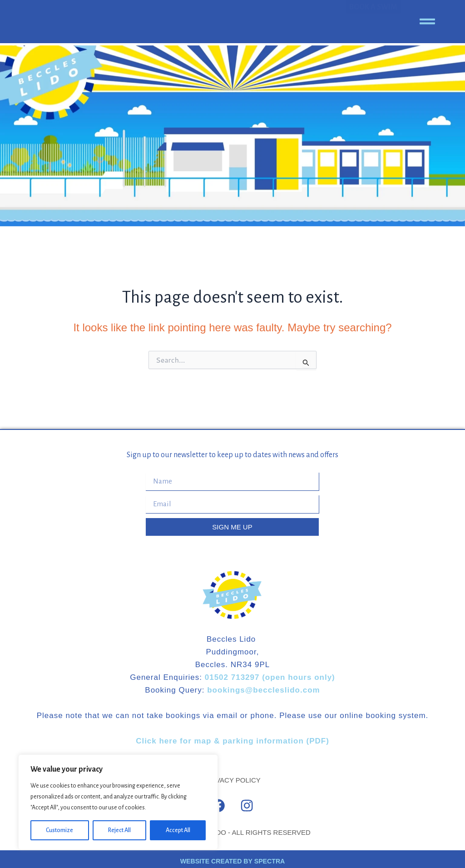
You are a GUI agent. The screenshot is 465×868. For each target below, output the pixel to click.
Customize (59, 830)
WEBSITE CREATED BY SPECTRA (232, 857)
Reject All (119, 830)
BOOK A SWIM (373, 22)
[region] (118, 802)
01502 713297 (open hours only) (270, 677)
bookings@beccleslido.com (262, 690)
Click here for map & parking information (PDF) (232, 741)
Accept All (178, 830)
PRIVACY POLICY (232, 780)
